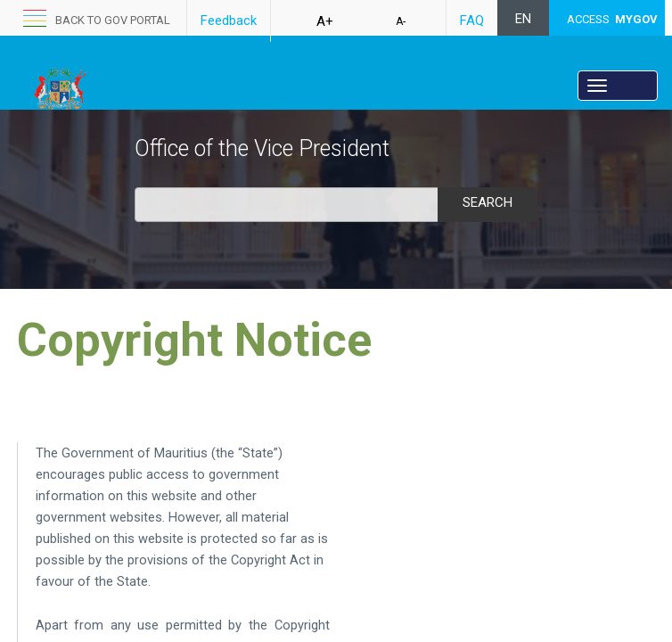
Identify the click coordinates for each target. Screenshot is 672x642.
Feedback (229, 21)
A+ (325, 21)
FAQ (472, 21)
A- (401, 21)
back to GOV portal (113, 20)
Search (488, 202)
